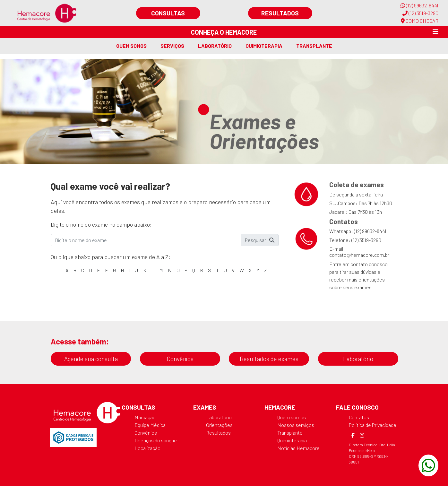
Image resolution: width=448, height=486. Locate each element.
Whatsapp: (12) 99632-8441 (358, 231)
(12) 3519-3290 (420, 13)
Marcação (145, 417)
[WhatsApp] (428, 465)
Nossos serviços (296, 425)
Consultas (168, 13)
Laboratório (215, 46)
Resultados (280, 13)
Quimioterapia (264, 46)
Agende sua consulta (91, 359)
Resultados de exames (269, 359)
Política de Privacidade (373, 425)
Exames (205, 407)
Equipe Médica (150, 425)
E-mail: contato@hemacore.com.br (359, 252)
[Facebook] (353, 435)
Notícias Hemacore (298, 448)
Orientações (219, 425)
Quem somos (131, 46)
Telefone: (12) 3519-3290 (355, 240)
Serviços (172, 46)
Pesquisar (260, 240)
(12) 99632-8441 (419, 5)
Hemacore (280, 407)
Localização (147, 448)
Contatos (359, 417)
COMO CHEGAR (420, 21)
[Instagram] (362, 435)
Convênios (180, 359)
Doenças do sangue (156, 440)
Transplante (314, 46)
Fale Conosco (357, 407)
